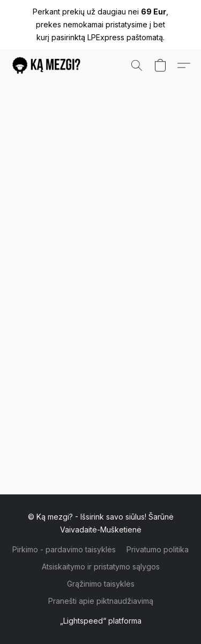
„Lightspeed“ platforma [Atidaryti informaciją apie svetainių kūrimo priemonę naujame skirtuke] (101, 621)
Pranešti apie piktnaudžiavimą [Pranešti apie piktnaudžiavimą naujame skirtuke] (101, 601)
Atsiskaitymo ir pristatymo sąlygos (101, 567)
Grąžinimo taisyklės (101, 584)
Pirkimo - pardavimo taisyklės (64, 549)
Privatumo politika (158, 549)
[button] (48, 65)
